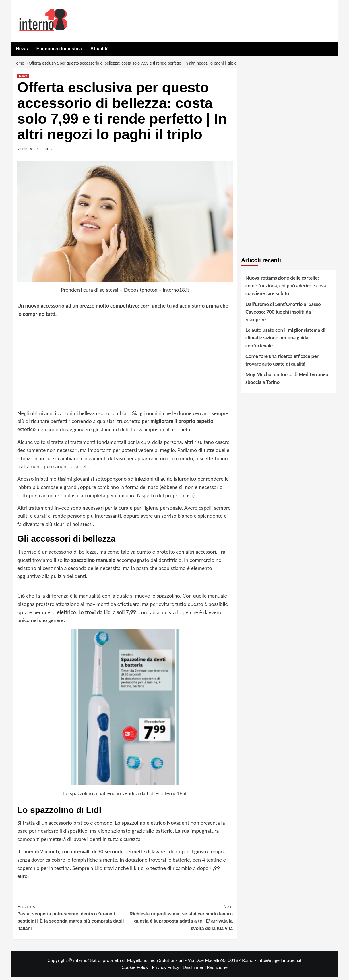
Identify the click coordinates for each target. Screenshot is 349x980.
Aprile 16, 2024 (30, 152)
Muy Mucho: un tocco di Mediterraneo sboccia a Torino (287, 382)
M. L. (48, 152)
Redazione (217, 970)
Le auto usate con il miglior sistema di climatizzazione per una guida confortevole (285, 341)
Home (19, 65)
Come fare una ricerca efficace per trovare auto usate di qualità (282, 363)
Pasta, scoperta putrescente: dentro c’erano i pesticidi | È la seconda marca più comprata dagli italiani (71, 920)
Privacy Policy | (167, 970)
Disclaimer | (195, 970)
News (22, 49)
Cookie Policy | (137, 970)
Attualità (100, 49)
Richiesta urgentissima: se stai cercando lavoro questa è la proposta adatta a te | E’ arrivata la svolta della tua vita (179, 920)
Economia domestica (59, 49)
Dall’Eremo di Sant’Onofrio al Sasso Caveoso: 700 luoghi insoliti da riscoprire (283, 315)
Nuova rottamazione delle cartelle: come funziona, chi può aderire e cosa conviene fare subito (286, 289)
